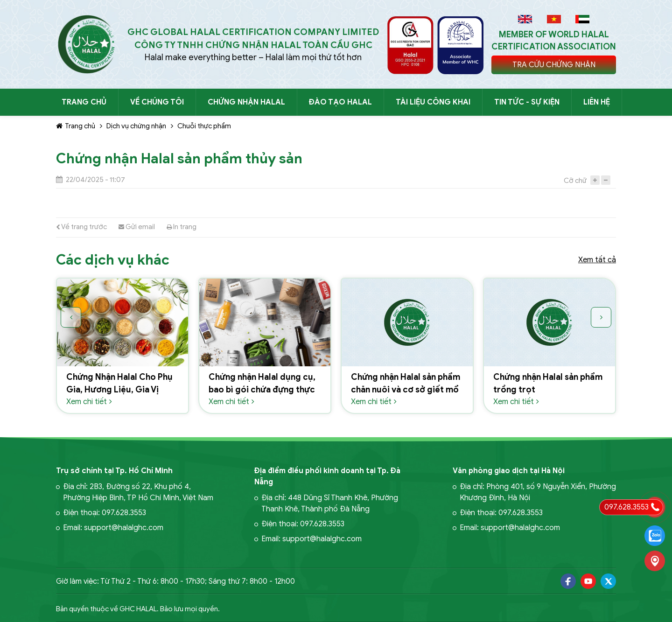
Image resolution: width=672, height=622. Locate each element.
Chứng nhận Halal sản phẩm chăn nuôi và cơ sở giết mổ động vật (406, 390)
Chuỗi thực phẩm (204, 126)
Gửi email (137, 227)
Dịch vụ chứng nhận (136, 126)
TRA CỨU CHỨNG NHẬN (554, 65)
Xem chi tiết (89, 402)
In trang (182, 227)
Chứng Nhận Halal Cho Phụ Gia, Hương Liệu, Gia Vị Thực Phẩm (119, 390)
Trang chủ (76, 126)
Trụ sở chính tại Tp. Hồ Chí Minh (114, 471)
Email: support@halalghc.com (113, 528)
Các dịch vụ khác (113, 260)
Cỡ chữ (575, 181)
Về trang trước (81, 227)
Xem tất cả (597, 260)
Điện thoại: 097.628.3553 (105, 513)
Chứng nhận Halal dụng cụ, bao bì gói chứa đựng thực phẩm (262, 390)
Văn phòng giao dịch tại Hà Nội (509, 471)
